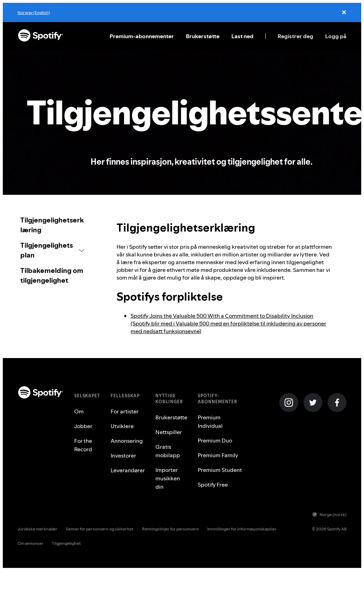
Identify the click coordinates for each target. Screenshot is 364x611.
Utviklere (122, 426)
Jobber (83, 426)
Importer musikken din (168, 478)
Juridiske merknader (37, 529)
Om (79, 411)
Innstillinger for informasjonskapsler (242, 529)
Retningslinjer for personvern (170, 529)
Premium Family (218, 455)
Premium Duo (215, 440)
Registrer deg (295, 36)
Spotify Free (213, 485)
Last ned (242, 36)
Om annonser (30, 543)
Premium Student (220, 470)
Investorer (123, 455)
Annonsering (127, 441)
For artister (125, 411)
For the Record (83, 445)
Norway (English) (34, 12)
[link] (52, 225)
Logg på (336, 36)
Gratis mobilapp (168, 451)
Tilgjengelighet (66, 543)
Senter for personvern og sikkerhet (100, 529)
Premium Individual (210, 421)
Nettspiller (169, 432)
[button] (52, 250)
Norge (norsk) (330, 514)
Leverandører (128, 470)
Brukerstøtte (203, 36)
